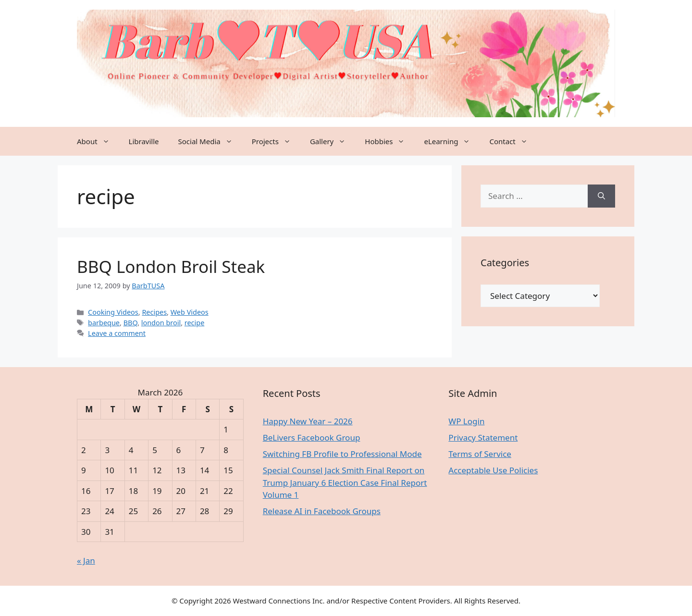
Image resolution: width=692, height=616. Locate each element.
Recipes (154, 312)
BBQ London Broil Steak (171, 266)
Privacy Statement (483, 437)
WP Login (466, 421)
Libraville (144, 141)
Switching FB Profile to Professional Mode (342, 454)
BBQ (130, 323)
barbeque (104, 323)
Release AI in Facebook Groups (322, 511)
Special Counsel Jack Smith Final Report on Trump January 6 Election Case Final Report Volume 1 (345, 482)
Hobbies (389, 141)
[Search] (601, 196)
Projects (276, 141)
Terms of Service (480, 454)
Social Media (210, 141)
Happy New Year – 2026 (308, 421)
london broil (161, 323)
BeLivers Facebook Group (312, 437)
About (98, 141)
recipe (195, 323)
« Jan (86, 561)
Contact (513, 141)
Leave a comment (117, 333)
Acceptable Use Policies (493, 470)
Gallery (333, 141)
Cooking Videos (113, 312)
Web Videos (190, 312)
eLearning (452, 141)
